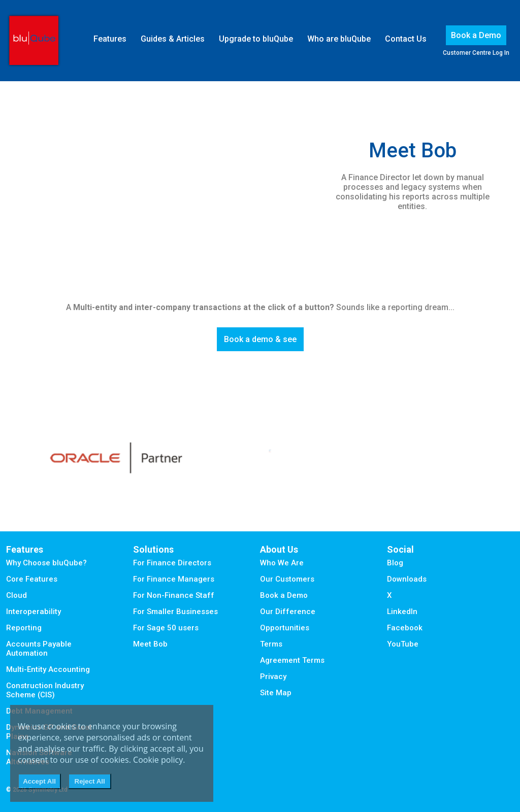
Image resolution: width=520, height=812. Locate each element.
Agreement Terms (292, 660)
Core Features (32, 579)
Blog (395, 563)
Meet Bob (150, 644)
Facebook (405, 628)
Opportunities (285, 628)
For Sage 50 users (166, 628)
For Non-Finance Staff (174, 595)
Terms (271, 644)
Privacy (273, 676)
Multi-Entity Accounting (48, 669)
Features (110, 39)
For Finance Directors (172, 563)
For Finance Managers (174, 579)
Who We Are (282, 563)
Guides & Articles (173, 39)
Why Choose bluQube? (46, 563)
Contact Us (406, 39)
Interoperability (34, 612)
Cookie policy (158, 760)
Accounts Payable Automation (39, 649)
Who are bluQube (339, 39)
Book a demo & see (260, 339)
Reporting (24, 628)
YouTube (403, 644)
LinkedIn (402, 612)
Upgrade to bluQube (256, 39)
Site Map (276, 693)
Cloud (17, 595)
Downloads (407, 579)
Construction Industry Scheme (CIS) (45, 690)
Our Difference (288, 612)
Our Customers (287, 579)
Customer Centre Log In (476, 53)
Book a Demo (476, 35)
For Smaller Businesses (175, 612)
